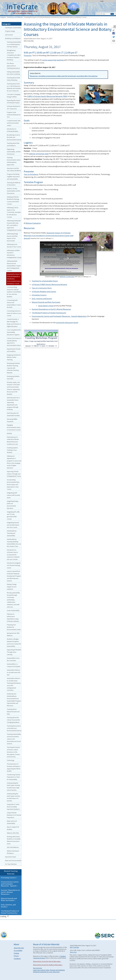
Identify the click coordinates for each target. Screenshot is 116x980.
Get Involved (9, 35)
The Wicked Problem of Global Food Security (49, 313)
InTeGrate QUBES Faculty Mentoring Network (49, 284)
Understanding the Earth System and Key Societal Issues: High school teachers (13, 787)
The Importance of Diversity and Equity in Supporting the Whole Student (14, 767)
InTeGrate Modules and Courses (44, 291)
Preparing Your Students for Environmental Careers (14, 627)
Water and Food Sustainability (12, 822)
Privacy (16, 956)
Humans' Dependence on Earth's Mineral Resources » (10, 892)
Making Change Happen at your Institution (12, 587)
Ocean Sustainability (13, 610)
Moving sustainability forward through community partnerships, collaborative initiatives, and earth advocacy (13, 600)
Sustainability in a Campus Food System (14, 665)
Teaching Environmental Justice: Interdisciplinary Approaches (14, 161)
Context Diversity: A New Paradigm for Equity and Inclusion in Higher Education (14, 323)
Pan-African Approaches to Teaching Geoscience (13, 66)
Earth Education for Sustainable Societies (13, 414)
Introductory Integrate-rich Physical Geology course (14, 565)
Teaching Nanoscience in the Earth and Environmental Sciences (14, 728)
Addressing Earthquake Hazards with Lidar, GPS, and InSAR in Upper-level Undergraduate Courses (14, 225)
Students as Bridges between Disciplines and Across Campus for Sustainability (14, 643)
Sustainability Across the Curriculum (13, 659)
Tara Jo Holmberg (31, 174)
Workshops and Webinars (15, 17)
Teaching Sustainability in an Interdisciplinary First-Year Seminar (14, 44)
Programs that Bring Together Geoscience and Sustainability (13, 177)
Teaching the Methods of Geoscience (14, 184)
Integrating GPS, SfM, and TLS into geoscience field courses (13, 515)
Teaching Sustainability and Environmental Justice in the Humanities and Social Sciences (14, 739)
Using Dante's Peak (46, 306)
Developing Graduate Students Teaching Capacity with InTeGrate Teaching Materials (13, 368)
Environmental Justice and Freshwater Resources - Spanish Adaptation (59, 316)
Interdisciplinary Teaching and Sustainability (12, 533)
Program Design (10, 31)
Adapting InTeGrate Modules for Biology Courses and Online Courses (13, 200)
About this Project (11, 857)
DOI (25, 41)
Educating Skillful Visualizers (12, 420)
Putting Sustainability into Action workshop (14, 73)
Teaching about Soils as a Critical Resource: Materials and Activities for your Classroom (14, 87)
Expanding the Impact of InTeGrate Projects (14, 102)
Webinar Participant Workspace (13, 852)
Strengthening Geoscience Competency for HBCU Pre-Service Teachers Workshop (14, 55)
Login (102, 1)
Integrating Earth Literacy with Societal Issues (13, 495)
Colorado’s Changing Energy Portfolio (14, 96)
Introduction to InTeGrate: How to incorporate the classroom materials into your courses (13, 555)
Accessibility (18, 950)
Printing (16, 953)
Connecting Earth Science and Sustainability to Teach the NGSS (14, 304)
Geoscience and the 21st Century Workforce (14, 169)
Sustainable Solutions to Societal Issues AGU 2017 (14, 672)
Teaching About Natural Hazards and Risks (13, 712)
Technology (11, 760)
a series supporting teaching (53, 60)
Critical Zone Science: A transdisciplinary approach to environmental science (14, 342)
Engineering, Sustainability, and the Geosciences (14, 152)
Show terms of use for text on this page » (47, 961)
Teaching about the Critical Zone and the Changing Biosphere (13, 720)
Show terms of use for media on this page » (48, 965)
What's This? (73, 952)
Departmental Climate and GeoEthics (14, 350)
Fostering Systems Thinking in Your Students (12, 450)
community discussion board (67, 322)
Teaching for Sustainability (13, 28)
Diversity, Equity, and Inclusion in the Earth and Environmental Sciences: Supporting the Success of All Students (13, 388)
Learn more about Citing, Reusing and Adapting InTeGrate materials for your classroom (49, 971)
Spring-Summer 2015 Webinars (13, 634)
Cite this (31, 41)
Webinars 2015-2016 (13, 833)
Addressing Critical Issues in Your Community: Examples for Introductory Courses (14, 212)
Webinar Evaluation (33, 223)
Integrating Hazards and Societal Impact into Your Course (13, 525)
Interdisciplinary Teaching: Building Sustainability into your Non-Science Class (14, 543)
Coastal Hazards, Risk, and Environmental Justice (14, 123)
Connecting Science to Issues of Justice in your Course (14, 313)
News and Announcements (13, 860)
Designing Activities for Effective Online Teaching (14, 357)
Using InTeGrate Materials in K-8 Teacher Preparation (14, 815)
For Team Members (11, 864)
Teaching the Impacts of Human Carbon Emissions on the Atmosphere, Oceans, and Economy (13, 752)
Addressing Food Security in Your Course (14, 246)
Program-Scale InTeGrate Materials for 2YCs (14, 115)
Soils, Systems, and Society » (8, 906)
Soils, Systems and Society (42, 299)
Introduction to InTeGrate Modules (13, 130)
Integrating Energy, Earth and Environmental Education (13, 505)
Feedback (17, 959)
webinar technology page (39, 154)
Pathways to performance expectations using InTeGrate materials (13, 618)
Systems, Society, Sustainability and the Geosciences (13, 191)
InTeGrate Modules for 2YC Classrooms (14, 107)
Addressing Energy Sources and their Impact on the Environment (12, 237)
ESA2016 (9, 433)
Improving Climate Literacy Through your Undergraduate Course (14, 474)
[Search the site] (103, 14)
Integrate (3, 17)
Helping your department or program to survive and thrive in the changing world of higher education (14, 462)
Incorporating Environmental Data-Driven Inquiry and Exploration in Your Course (13, 484)
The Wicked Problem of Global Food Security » (10, 912)
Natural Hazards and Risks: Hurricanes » (9, 899)
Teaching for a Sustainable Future (45, 281)
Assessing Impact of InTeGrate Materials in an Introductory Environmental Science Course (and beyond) (49, 235)
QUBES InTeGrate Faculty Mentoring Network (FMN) (47, 96)
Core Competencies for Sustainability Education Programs (14, 332)
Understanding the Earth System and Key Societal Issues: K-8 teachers (13, 797)
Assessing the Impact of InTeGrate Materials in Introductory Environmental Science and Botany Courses (14, 279)
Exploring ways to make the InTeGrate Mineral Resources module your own (13, 441)
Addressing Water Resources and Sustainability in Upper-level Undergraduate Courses (14, 266)
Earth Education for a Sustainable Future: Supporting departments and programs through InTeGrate (13, 404)
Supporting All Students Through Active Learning (14, 652)
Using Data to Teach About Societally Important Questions (13, 807)
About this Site (19, 948)
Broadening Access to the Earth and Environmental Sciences (14, 137)
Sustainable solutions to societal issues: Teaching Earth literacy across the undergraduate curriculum (14, 684)
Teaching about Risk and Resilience (13, 144)
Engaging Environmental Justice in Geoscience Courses (14, 427)
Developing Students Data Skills (13, 377)
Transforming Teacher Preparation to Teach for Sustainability (14, 777)
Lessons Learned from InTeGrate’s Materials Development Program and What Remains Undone (14, 576)
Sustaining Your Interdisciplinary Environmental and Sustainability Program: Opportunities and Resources (14, 700)
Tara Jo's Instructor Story (42, 288)
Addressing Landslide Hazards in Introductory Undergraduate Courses (14, 254)
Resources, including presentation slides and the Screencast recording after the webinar (64, 76)
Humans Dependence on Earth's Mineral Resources (51, 309)
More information (37, 968)
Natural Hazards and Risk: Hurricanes (46, 302)
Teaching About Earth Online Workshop (13, 79)
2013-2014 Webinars (13, 847)
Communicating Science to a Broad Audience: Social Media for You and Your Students (14, 292)
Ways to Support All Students (13, 828)
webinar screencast (67, 276)
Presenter (28, 55)
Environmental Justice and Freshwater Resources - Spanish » (10, 884)
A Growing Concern (39, 295)
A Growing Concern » (9, 878)
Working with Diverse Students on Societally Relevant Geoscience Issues (14, 840)
